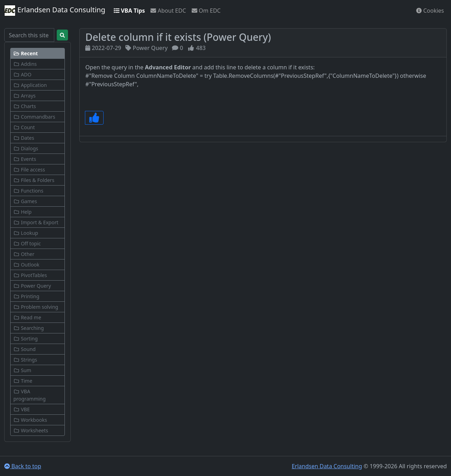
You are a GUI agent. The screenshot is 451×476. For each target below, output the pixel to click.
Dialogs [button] (26, 148)
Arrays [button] (24, 96)
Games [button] (25, 201)
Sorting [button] (26, 339)
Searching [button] (29, 328)
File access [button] (29, 170)
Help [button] (23, 212)
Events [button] (25, 159)
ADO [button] (22, 74)
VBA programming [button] (30, 395)
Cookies (430, 11)
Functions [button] (28, 191)
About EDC (168, 11)
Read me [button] (27, 317)
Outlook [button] (26, 265)
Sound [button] (24, 349)
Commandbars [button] (34, 117)
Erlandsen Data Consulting (55, 11)
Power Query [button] (32, 286)
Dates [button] (24, 138)
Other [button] (24, 254)
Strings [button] (25, 360)
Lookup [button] (26, 233)
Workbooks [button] (30, 420)
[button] (38, 53)
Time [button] (23, 381)
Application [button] (30, 85)
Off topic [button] (27, 243)
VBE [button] (21, 409)
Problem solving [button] (36, 307)
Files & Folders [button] (34, 180)
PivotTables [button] (30, 275)
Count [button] (24, 127)
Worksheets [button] (31, 430)
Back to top (23, 466)
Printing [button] (26, 296)
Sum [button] (22, 370)
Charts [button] (25, 106)
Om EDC (206, 11)
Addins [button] (25, 64)
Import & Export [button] (36, 222)
